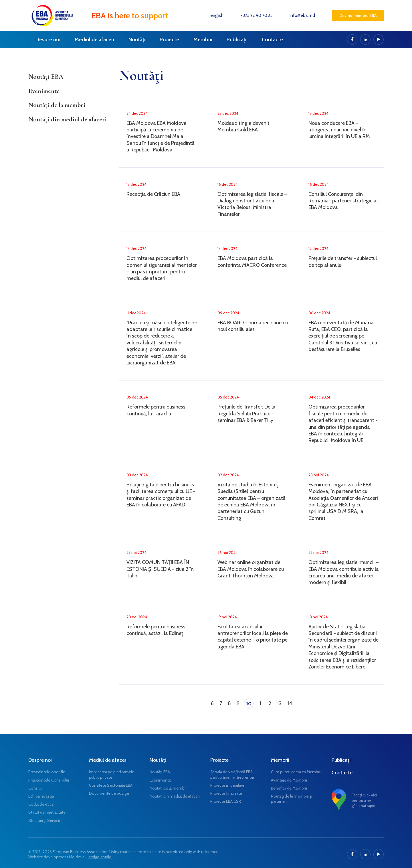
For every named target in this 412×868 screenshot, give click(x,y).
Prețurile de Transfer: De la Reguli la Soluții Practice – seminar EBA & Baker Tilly (246, 414)
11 (260, 703)
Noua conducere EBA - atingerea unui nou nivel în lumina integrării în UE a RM (339, 130)
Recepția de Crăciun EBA (153, 194)
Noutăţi (137, 40)
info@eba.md (302, 15)
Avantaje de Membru (289, 780)
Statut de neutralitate (47, 812)
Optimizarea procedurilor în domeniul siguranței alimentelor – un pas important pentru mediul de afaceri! (162, 268)
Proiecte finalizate (226, 793)
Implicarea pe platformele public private (112, 774)
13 (279, 703)
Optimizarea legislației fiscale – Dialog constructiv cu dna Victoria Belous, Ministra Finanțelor (252, 204)
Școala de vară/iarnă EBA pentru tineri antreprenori (232, 774)
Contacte (272, 40)
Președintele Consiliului (49, 780)
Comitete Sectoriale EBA (111, 785)
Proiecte (169, 40)
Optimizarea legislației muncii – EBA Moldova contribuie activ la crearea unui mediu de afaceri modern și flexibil (344, 572)
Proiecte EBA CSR (226, 801)
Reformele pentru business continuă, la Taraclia (156, 410)
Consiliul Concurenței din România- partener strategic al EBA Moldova (343, 201)
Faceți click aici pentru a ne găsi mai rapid (364, 800)
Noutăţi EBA (46, 77)
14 (290, 703)
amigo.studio (100, 857)
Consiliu (35, 788)
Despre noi (48, 40)
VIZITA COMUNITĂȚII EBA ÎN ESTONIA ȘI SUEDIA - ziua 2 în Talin (160, 569)
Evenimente (44, 91)
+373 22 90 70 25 (257, 15)
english (217, 15)
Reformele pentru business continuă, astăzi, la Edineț (156, 630)
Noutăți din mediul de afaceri (68, 119)
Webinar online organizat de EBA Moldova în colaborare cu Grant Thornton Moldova (251, 569)
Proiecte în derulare (227, 785)
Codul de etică (41, 804)
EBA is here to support (130, 15)
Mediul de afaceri (94, 40)
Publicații (237, 40)
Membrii (203, 40)
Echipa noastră (41, 796)
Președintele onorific (47, 772)
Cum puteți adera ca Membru (296, 772)
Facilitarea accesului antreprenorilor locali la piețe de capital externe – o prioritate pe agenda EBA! (253, 637)
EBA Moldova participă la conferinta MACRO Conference (252, 262)
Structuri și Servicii (44, 820)
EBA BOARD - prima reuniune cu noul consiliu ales (253, 326)
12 (269, 703)
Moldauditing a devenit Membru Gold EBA (243, 126)
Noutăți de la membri (57, 105)
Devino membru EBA (358, 15)
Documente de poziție (109, 793)
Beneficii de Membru (289, 788)
